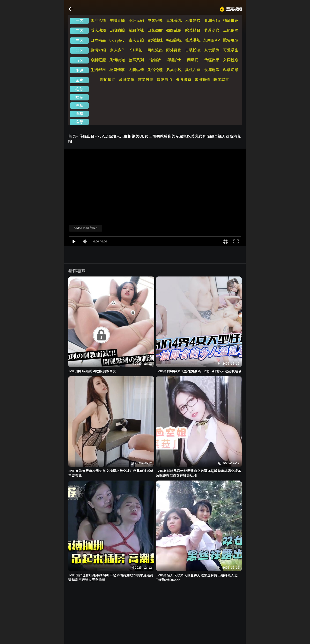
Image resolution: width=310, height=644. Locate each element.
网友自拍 (164, 80)
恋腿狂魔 (98, 60)
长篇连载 (212, 70)
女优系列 (212, 50)
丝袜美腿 (127, 80)
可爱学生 (231, 50)
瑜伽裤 (155, 60)
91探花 (136, 50)
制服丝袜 (136, 30)
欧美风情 (146, 80)
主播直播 (117, 20)
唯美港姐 (193, 40)
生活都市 (98, 70)
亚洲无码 (136, 20)
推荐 (79, 89)
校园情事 (117, 70)
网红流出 (155, 50)
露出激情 (202, 80)
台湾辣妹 (155, 40)
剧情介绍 (98, 50)
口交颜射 (155, 30)
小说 (79, 70)
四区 (79, 50)
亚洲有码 (212, 20)
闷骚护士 (174, 60)
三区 (79, 41)
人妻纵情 (136, 70)
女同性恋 (231, 60)
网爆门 (193, 60)
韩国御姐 (174, 40)
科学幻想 (231, 70)
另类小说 (174, 70)
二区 (79, 31)
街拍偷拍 (108, 80)
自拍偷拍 (117, 30)
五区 (79, 60)
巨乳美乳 (174, 20)
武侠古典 (193, 70)
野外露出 (174, 50)
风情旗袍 (117, 60)
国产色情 (98, 20)
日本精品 (98, 40)
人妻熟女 (193, 20)
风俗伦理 (155, 70)
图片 (79, 80)
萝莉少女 (212, 30)
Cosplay (117, 40)
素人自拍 (136, 40)
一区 (79, 21)
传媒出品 (212, 60)
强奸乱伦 (174, 30)
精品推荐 (231, 20)
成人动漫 (98, 30)
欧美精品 (193, 30)
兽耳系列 (136, 60)
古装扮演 (193, 50)
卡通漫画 (183, 80)
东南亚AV (212, 40)
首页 (72, 136)
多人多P (117, 50)
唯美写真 (221, 80)
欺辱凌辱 (231, 40)
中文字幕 (155, 20)
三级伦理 (231, 30)
